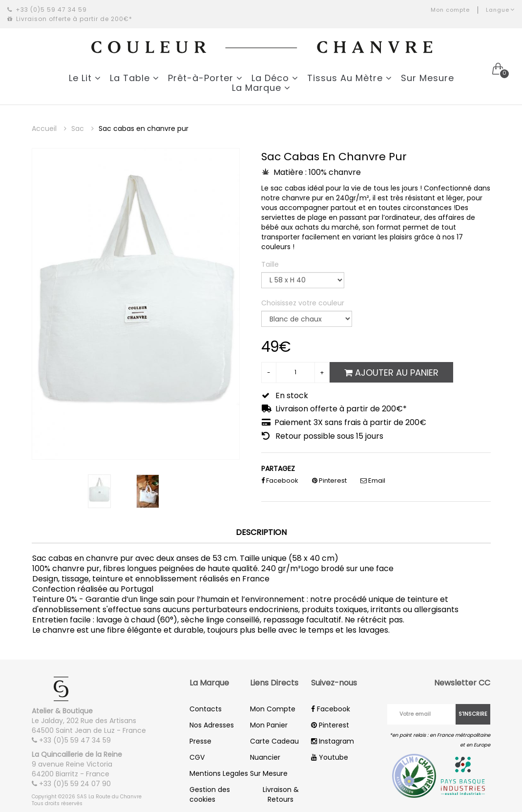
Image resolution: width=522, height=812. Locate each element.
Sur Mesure (428, 78)
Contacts (206, 709)
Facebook (280, 481)
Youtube (330, 757)
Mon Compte (273, 709)
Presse (200, 741)
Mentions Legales (219, 773)
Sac (83, 128)
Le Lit (85, 78)
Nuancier (265, 757)
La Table (135, 78)
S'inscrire (473, 714)
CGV (197, 757)
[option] (136, 304)
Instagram (333, 741)
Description (261, 533)
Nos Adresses (212, 725)
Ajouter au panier (391, 373)
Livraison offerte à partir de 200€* (70, 19)
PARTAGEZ (278, 469)
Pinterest (329, 481)
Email (373, 481)
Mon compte (450, 10)
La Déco (275, 78)
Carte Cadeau (274, 741)
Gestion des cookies (210, 794)
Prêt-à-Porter (205, 78)
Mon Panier (269, 725)
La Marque (261, 88)
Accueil (49, 128)
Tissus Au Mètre (350, 78)
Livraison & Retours (281, 794)
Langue (500, 10)
